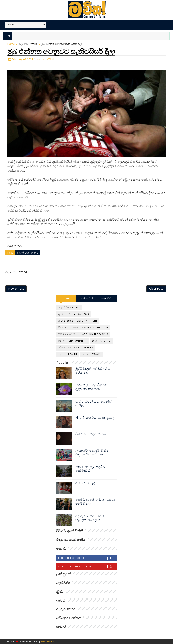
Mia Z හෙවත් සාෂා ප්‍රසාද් (95, 418)
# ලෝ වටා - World (28, 253)
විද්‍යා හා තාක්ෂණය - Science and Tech (83, 328)
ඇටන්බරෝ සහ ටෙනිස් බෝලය (94, 403)
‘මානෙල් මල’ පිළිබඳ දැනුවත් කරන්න (91, 387)
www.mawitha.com (50, 641)
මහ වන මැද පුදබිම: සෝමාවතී (91, 469)
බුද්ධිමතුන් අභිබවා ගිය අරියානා (93, 371)
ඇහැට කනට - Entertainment (78, 321)
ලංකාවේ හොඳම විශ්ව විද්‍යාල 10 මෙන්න (92, 453)
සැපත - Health (68, 354)
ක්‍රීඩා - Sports (101, 341)
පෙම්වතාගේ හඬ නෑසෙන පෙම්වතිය (95, 502)
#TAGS (66, 298)
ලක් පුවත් (86, 298)
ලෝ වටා (107, 298)
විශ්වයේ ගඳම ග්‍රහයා (91, 434)
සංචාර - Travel (92, 354)
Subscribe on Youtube (87, 567)
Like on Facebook (87, 558)
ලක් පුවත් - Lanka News (74, 314)
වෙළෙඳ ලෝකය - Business (76, 348)
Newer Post (16, 289)
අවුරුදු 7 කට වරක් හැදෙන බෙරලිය (90, 518)
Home (11, 44)
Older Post (156, 289)
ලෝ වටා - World (28, 44)
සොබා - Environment (73, 341)
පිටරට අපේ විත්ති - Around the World (83, 334)
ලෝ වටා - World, (46, 59)
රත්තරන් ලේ (85, 483)
